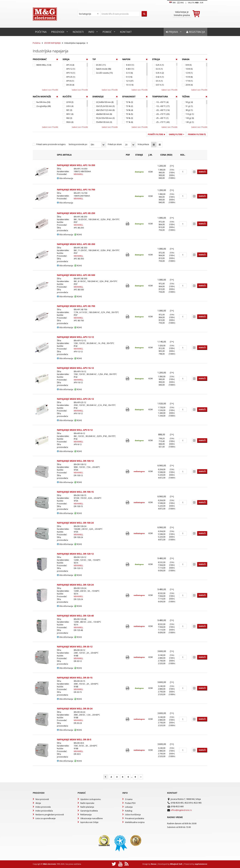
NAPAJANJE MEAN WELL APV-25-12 (75, 399)
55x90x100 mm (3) (104, 122)
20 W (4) (189, 85)
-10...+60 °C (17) (163, 106)
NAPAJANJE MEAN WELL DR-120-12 (75, 554)
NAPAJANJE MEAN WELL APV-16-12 (75, 368)
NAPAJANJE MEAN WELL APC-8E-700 (76, 306)
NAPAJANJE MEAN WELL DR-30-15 (75, 678)
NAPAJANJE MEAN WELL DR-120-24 (75, 585)
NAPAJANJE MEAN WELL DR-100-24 (75, 523)
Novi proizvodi (42, 799)
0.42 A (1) (160, 77)
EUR (202, 3)
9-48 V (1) (130, 69)
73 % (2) (129, 106)
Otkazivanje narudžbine (92, 818)
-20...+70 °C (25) (163, 114)
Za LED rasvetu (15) (104, 73)
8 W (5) (189, 65)
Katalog (129, 811)
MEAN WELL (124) (44, 65)
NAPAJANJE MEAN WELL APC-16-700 (76, 190)
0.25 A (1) (160, 65)
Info (91, 32)
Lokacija (129, 807)
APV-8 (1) (70, 81)
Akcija (38, 803)
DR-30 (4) (70, 85)
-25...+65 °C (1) (162, 118)
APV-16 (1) (71, 73)
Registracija (196, 32)
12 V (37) (130, 81)
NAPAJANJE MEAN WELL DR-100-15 (75, 492)
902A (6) (70, 122)
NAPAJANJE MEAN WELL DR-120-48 (75, 616)
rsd (197, 3)
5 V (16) (129, 77)
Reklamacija (86, 815)
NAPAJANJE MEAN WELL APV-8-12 (75, 430)
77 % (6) (129, 122)
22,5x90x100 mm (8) (105, 102)
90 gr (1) (189, 110)
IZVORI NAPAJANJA (52, 43)
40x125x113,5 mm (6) (105, 110)
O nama (129, 799)
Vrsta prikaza (143, 144)
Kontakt (126, 32)
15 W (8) (189, 77)
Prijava (172, 32)
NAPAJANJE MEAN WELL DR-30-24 (75, 709)
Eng (180, 3)
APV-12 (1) (71, 69)
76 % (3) (129, 118)
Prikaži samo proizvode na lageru (51, 144)
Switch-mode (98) (104, 69)
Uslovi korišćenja (133, 815)
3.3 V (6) (129, 73)
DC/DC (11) (101, 65)
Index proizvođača (44, 811)
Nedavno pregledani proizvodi (50, 815)
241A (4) (70, 106)
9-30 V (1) (130, 65)
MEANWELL (79, 174)
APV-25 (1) (71, 77)
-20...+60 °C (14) (163, 110)
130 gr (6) (190, 118)
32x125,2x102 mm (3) (105, 106)
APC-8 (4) (70, 65)
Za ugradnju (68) (44, 106)
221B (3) (70, 102)
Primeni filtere (197, 134)
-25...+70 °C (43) (163, 122)
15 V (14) (130, 85)
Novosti (78, 32)
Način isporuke (87, 803)
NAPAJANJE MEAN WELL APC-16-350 (76, 165)
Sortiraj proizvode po (78, 144)
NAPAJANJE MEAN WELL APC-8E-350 (76, 244)
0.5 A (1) (159, 81)
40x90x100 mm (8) (104, 114)
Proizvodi (58, 32)
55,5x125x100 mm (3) (105, 118)
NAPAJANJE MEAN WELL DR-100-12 (75, 461)
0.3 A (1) (159, 69)
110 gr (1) (190, 114)
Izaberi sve (47, 90)
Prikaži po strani (115, 144)
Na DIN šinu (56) (43, 102)
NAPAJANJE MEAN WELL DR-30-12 (75, 647)
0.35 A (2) (160, 73)
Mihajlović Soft (176, 864)
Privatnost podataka (135, 818)
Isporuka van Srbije (89, 822)
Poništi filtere (156, 134)
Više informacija (65, 178)
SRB (172, 3)
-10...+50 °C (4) (162, 102)
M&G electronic (50, 864)
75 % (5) (129, 114)
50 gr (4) (189, 102)
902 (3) (69, 118)
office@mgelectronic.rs (181, 810)
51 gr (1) (189, 106)
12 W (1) (189, 73)
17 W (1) (189, 81)
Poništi (55, 90)
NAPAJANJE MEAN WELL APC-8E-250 (76, 213)
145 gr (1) (190, 122)
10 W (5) (189, 69)
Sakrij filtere (176, 134)
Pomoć (107, 32)
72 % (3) (129, 102)
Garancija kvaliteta (89, 811)
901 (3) (69, 110)
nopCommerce (201, 864)
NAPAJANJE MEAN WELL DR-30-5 (74, 739)
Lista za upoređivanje (46, 818)
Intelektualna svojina (135, 822)
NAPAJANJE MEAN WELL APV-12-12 (75, 337)
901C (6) (70, 114)
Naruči (202, 172)
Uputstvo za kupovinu (91, 799)
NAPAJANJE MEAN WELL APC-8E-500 (76, 275)
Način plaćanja (87, 807)
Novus (154, 864)
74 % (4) (129, 110)
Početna (41, 32)
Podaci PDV (130, 803)
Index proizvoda (43, 807)
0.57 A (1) (160, 85)
